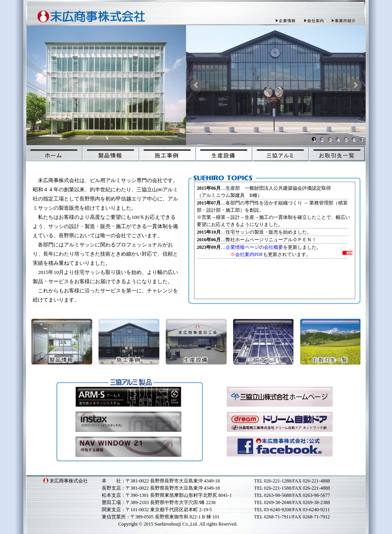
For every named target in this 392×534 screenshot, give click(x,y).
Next (355, 85)
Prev (196, 85)
